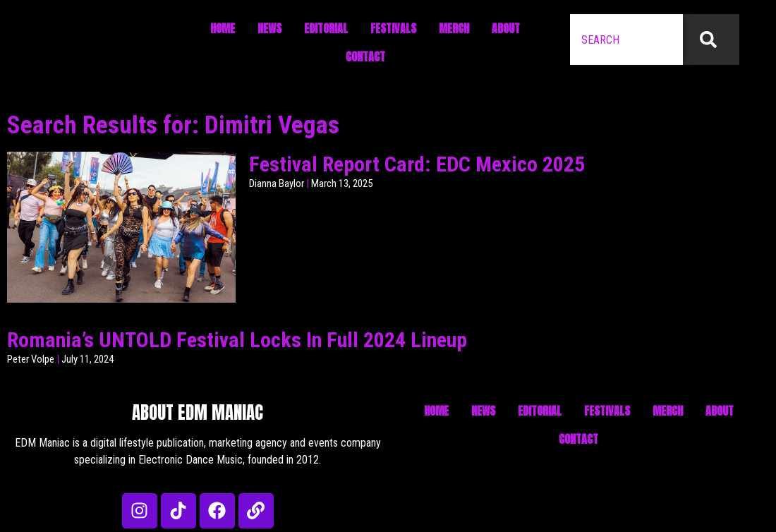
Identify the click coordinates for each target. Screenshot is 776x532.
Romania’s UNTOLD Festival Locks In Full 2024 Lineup (237, 340)
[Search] (711, 40)
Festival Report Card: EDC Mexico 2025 (417, 164)
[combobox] (626, 40)
